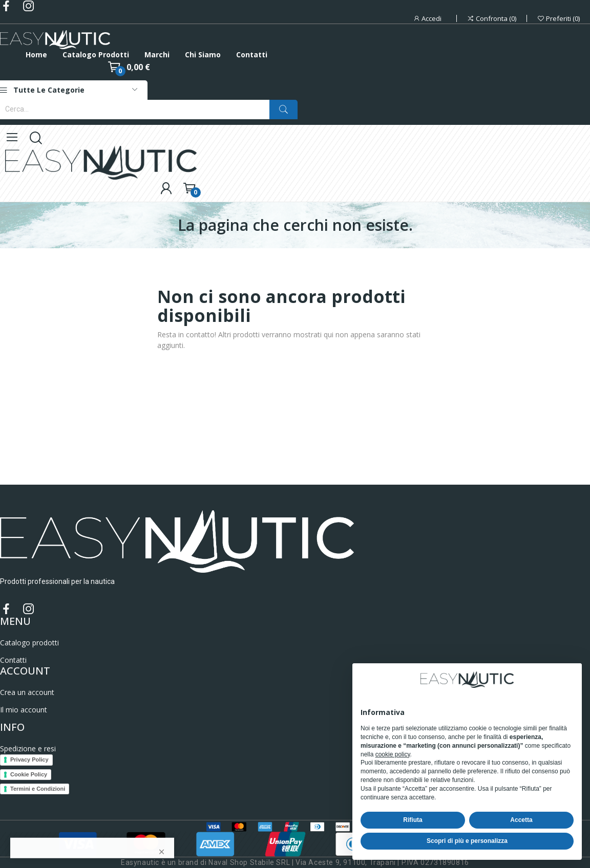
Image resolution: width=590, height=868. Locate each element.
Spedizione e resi (28, 748)
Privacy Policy (29, 759)
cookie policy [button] (393, 754)
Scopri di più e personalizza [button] (467, 841)
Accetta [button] (521, 820)
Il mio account (24, 710)
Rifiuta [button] (413, 820)
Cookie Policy (29, 774)
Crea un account (27, 692)
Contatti (13, 660)
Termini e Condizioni (38, 789)
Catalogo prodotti (29, 643)
